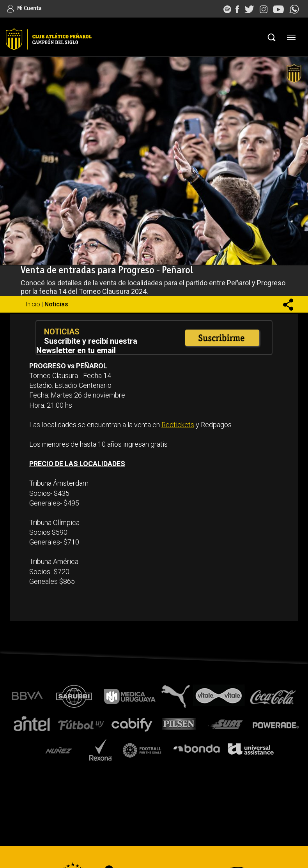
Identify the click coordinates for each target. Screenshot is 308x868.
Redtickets (178, 425)
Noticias (56, 304)
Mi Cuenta (24, 8)
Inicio (33, 304)
